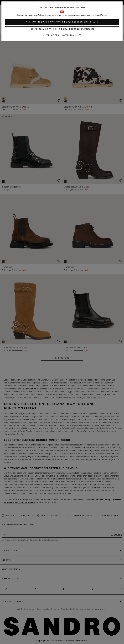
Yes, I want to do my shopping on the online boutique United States (62, 22)
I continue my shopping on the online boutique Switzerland (62, 29)
